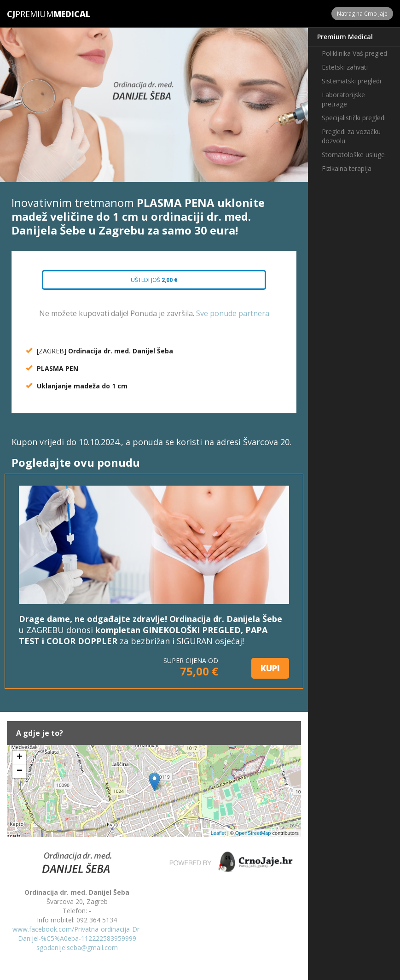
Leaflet (218, 833)
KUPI (270, 668)
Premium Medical (345, 37)
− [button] (20, 771)
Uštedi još (154, 280)
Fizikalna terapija (347, 168)
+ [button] (20, 757)
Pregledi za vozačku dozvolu (351, 136)
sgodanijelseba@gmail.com (77, 948)
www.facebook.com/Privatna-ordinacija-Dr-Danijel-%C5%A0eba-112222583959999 (77, 934)
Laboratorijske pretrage (343, 99)
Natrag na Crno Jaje (362, 14)
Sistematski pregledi (351, 81)
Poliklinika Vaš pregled (354, 53)
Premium (30, 14)
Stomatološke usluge (353, 155)
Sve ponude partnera (233, 313)
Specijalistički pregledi (354, 118)
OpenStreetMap (253, 833)
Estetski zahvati (345, 67)
